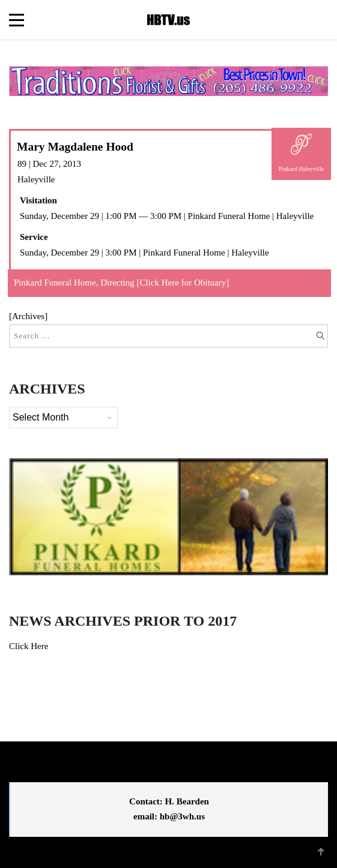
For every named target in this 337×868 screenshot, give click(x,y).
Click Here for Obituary (183, 283)
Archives (28, 316)
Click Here (29, 646)
